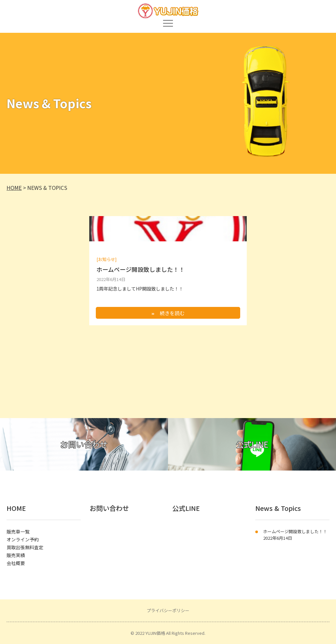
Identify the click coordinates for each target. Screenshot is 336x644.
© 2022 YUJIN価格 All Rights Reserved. (168, 633)
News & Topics (278, 508)
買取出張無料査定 (25, 547)
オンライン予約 (23, 539)
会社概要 (16, 563)
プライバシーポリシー (168, 610)
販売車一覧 (18, 532)
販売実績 (16, 555)
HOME (16, 508)
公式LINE (186, 508)
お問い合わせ (109, 508)
